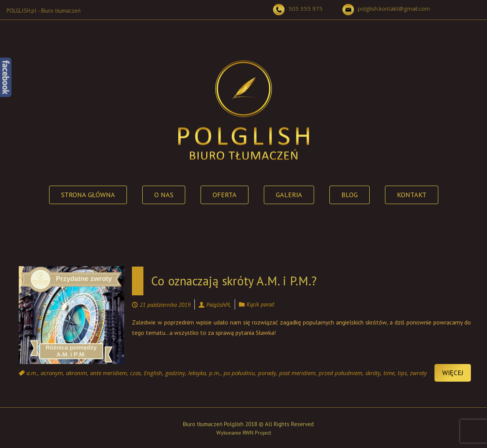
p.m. (215, 373)
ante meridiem (109, 373)
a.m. (32, 373)
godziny (175, 373)
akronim (77, 373)
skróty (373, 373)
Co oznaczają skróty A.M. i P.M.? (234, 281)
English (153, 373)
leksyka (197, 373)
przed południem (341, 373)
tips (402, 373)
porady (267, 373)
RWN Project (257, 433)
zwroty (418, 373)
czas (135, 373)
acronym (52, 373)
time (389, 373)
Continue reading (134, 349)
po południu (239, 373)
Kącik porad (260, 304)
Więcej (453, 373)
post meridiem (297, 373)
